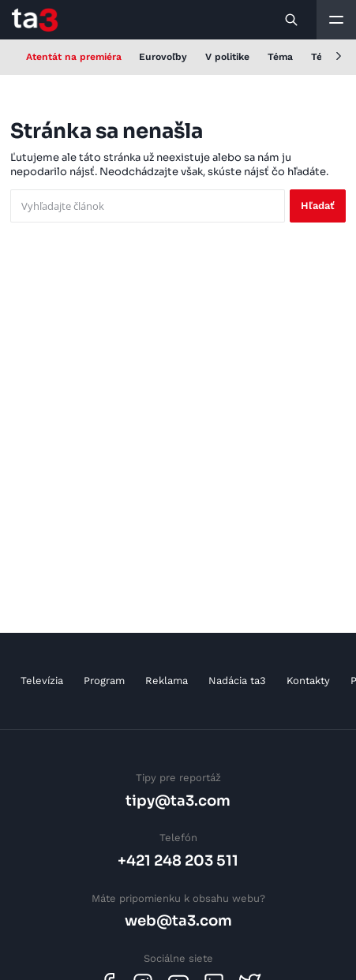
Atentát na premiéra (74, 57)
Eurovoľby (163, 57)
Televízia (42, 681)
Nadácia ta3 (237, 681)
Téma (280, 57)
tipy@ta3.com (178, 800)
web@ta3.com (178, 920)
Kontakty (308, 681)
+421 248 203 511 (178, 860)
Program (104, 681)
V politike (227, 57)
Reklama (167, 681)
